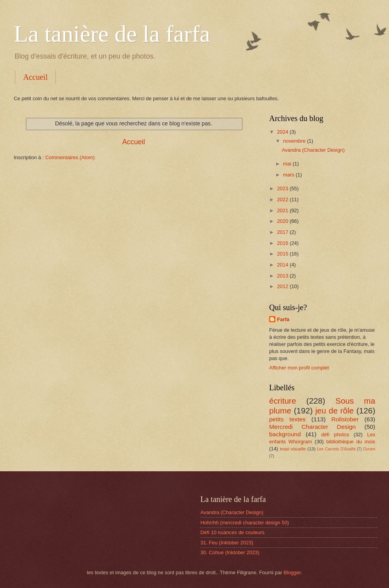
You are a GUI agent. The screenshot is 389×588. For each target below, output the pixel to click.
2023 (283, 188)
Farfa (283, 319)
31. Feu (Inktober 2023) (227, 543)
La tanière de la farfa (112, 34)
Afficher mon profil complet (299, 368)
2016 (283, 243)
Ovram (369, 449)
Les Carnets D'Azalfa (336, 449)
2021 (283, 210)
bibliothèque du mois (351, 442)
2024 (283, 132)
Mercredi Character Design (312, 427)
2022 (283, 199)
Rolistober (345, 419)
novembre (295, 141)
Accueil (35, 77)
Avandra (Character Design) (313, 150)
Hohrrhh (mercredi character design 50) (245, 523)
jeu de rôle (334, 411)
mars (289, 175)
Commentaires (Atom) (70, 157)
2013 (283, 276)
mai (288, 164)
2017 (283, 232)
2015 (283, 254)
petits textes (287, 419)
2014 (283, 265)
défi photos (335, 435)
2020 (283, 221)
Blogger (292, 572)
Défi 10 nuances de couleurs (232, 532)
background (285, 434)
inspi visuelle (293, 449)
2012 (283, 286)
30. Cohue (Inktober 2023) (230, 552)
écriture (283, 401)
